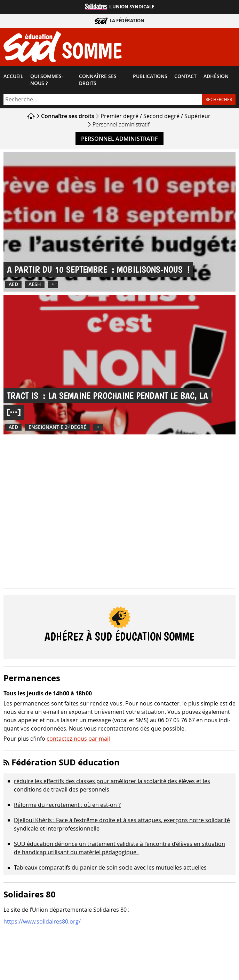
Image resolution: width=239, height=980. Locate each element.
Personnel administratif (119, 139)
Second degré (161, 116)
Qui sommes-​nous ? (47, 80)
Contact (185, 76)
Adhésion (216, 76)
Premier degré (119, 116)
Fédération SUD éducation (66, 762)
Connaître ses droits (98, 80)
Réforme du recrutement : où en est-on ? (67, 805)
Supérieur (197, 116)
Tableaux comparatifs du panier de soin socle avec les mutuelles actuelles (110, 867)
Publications (150, 76)
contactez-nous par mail (78, 739)
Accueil (13, 76)
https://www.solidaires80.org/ (42, 921)
